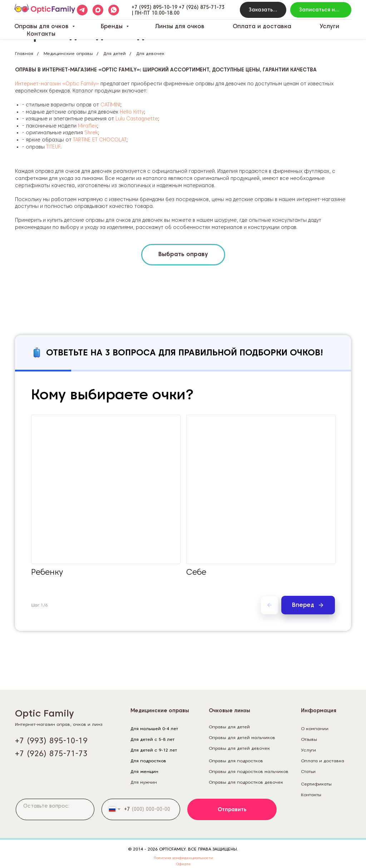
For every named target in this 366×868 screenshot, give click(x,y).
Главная (24, 53)
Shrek (91, 133)
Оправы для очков (42, 26)
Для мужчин (144, 782)
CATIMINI (110, 105)
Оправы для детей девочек (239, 748)
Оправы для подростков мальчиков (249, 771)
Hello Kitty (132, 112)
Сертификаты (316, 784)
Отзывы (309, 739)
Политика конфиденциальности (183, 858)
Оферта (183, 864)
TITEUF (53, 147)
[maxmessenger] (98, 10)
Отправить (232, 809)
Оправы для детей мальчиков (242, 737)
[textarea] (55, 809)
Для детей (115, 53)
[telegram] (82, 10)
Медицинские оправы (68, 53)
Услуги (329, 26)
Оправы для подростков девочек (246, 782)
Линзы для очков (180, 26)
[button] (263, 10)
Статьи (308, 771)
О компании (315, 729)
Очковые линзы (229, 710)
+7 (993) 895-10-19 (154, 7)
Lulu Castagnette (137, 119)
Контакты (41, 34)
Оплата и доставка (262, 26)
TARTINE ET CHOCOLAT (100, 140)
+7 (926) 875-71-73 (202, 7)
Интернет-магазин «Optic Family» (57, 84)
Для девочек (150, 53)
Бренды (113, 26)
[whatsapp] (114, 10)
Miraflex (88, 126)
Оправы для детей (229, 727)
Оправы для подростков (236, 761)
